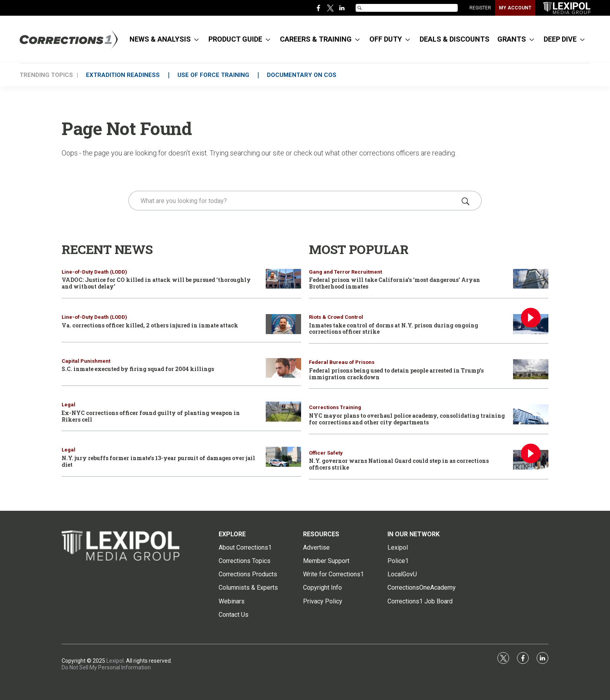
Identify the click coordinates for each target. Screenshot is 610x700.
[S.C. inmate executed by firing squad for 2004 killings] (283, 368)
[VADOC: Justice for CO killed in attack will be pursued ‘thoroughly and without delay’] (283, 279)
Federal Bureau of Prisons (342, 362)
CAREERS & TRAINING (316, 39)
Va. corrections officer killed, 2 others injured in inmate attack (150, 325)
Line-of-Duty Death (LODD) (94, 272)
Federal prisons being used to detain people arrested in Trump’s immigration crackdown (396, 374)
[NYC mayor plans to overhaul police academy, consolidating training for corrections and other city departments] (531, 414)
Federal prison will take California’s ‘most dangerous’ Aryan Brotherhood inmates (394, 283)
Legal (68, 405)
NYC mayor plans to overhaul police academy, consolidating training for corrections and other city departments (407, 419)
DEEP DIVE (560, 39)
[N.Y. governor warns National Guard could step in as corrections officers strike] (531, 460)
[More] (196, 39)
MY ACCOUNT (515, 8)
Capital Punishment (86, 361)
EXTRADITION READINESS (123, 75)
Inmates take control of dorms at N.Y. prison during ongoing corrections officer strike (394, 329)
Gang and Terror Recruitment (345, 272)
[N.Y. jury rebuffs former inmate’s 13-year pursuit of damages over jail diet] (283, 457)
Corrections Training (335, 407)
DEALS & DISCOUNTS (455, 39)
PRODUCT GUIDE (235, 39)
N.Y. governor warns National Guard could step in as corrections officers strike (399, 464)
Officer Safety (326, 453)
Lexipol (115, 661)
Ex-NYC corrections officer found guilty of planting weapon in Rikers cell (151, 416)
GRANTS (512, 39)
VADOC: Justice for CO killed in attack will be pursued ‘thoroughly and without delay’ (156, 283)
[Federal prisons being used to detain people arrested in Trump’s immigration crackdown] (531, 369)
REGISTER (480, 8)
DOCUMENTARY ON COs (302, 75)
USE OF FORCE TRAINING (213, 75)
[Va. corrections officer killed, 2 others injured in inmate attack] (283, 324)
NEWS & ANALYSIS (160, 39)
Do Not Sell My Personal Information (106, 667)
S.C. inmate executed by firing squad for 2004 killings (138, 369)
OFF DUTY (386, 39)
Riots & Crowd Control (336, 317)
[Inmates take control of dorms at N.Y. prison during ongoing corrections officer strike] (531, 324)
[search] (294, 201)
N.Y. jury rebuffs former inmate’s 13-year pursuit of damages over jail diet (158, 461)
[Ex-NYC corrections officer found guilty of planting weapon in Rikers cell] (283, 412)
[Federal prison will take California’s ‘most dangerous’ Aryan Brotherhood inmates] (531, 279)
